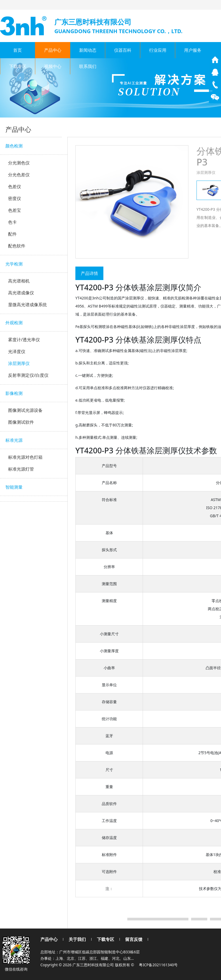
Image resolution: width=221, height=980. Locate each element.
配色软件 (17, 246)
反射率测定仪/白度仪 (28, 375)
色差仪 (15, 187)
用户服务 (193, 50)
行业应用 (158, 50)
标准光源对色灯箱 (25, 457)
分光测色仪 (19, 163)
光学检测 (14, 264)
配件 (12, 234)
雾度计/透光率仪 (24, 340)
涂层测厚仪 (19, 363)
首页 (17, 50)
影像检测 (14, 393)
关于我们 (77, 939)
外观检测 (14, 323)
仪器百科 (123, 50)
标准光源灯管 (21, 469)
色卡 (12, 222)
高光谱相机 (19, 281)
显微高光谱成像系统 (27, 305)
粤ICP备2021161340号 (158, 965)
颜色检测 (14, 146)
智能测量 (14, 487)
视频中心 (53, 66)
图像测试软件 (21, 422)
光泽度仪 (17, 351)
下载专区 (18, 66)
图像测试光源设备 (25, 410)
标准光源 (14, 440)
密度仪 (15, 198)
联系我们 (88, 66)
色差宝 (15, 210)
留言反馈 (134, 939)
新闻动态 (88, 50)
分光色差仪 (19, 175)
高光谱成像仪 (21, 293)
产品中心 (53, 50)
